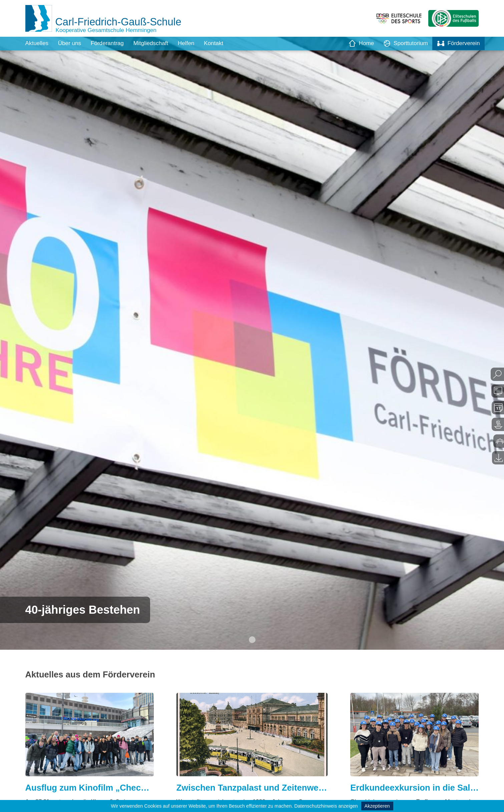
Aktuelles (38, 43)
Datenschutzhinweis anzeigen (326, 806)
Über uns (72, 43)
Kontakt (221, 43)
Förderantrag (111, 43)
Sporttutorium (403, 43)
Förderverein (458, 43)
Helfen (193, 43)
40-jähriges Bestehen (86, 609)
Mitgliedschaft (156, 43)
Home (357, 43)
